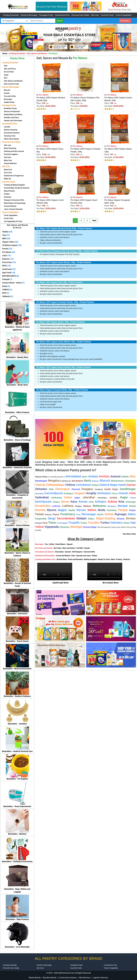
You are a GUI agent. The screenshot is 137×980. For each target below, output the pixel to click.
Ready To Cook (104, 559)
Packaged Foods (46, 15)
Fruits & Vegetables (123, 15)
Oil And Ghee (62, 559)
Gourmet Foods (107, 15)
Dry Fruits (57, 548)
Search (60, 21)
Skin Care (95, 15)
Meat (113, 559)
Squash (70, 544)
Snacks (87, 548)
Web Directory (85, 978)
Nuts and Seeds (69, 548)
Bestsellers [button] (125, 21)
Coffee (52, 544)
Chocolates (59, 552)
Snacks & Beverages (29, 15)
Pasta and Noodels (75, 559)
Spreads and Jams (84, 556)
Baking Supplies (90, 559)
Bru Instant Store (111, 583)
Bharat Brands (35, 978)
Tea (46, 544)
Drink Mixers (60, 544)
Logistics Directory (100, 978)
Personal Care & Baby (80, 15)
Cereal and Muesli (63, 556)
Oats (73, 556)
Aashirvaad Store (61, 583)
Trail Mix (79, 548)
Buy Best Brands (50, 978)
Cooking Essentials (11, 15)
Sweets (68, 552)
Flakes (95, 556)
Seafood (127, 559)
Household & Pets (62, 15)
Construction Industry (68, 978)
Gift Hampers (77, 552)
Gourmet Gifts (89, 552)
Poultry (119, 559)
